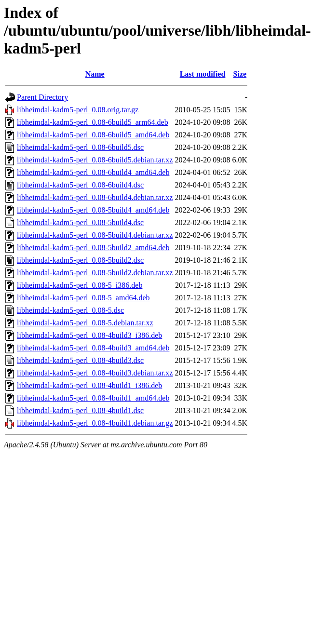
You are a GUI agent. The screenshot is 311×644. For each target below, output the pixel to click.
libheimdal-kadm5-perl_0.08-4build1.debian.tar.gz (95, 423)
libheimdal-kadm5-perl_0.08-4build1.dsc (80, 410)
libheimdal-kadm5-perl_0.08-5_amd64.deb (83, 298)
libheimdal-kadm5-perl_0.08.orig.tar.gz (78, 110)
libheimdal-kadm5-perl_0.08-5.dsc (70, 310)
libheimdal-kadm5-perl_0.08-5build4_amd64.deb (93, 210)
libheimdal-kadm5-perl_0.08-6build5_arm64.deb (93, 122)
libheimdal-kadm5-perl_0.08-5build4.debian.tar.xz (95, 235)
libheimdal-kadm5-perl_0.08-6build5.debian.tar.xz (95, 160)
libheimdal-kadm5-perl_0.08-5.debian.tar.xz (85, 323)
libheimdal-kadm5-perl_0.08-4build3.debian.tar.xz (95, 373)
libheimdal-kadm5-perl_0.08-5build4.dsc (80, 222)
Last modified (203, 74)
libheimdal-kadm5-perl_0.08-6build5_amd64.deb (93, 135)
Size (240, 74)
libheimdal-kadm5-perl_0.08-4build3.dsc (80, 360)
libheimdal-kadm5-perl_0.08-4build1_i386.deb (89, 385)
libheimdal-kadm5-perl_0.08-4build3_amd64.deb (93, 348)
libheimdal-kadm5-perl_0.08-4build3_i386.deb (89, 335)
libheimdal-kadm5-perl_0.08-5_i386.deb (80, 285)
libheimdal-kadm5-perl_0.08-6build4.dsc (80, 185)
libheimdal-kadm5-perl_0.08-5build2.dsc (80, 260)
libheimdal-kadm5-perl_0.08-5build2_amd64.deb (93, 248)
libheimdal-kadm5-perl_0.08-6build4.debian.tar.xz (95, 197)
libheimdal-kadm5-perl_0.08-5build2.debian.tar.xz (95, 273)
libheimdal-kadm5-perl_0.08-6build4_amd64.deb (93, 172)
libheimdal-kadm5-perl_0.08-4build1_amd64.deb (93, 398)
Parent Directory (42, 97)
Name (95, 74)
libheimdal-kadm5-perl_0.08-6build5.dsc (80, 147)
